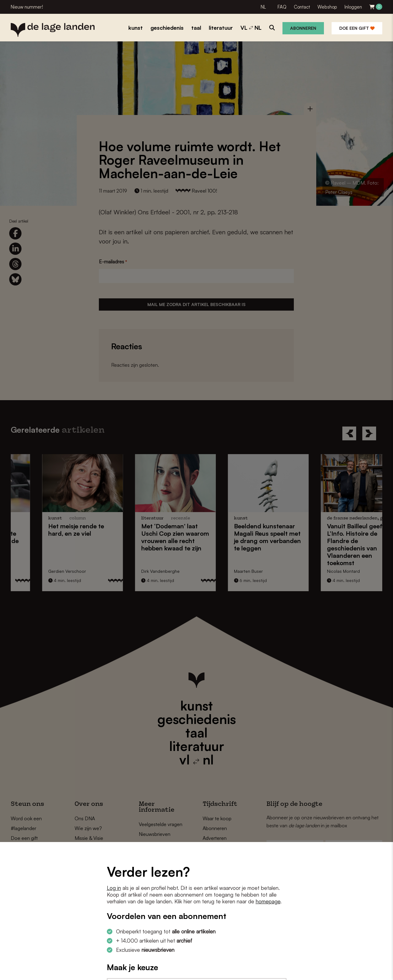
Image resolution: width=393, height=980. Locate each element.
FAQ (282, 7)
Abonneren (303, 28)
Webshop (327, 7)
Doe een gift (357, 28)
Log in (114, 888)
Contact (302, 7)
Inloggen (353, 7)
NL (263, 7)
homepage (268, 901)
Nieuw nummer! (27, 7)
